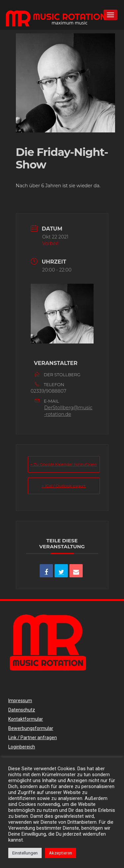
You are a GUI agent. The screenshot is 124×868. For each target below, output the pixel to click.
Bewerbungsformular (31, 728)
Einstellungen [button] (25, 853)
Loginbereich (22, 747)
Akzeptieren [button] (61, 853)
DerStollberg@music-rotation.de (68, 411)
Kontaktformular (26, 719)
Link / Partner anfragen (33, 738)
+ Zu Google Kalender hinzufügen (64, 464)
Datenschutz (22, 710)
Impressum (20, 701)
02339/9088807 (49, 391)
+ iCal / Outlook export (64, 486)
